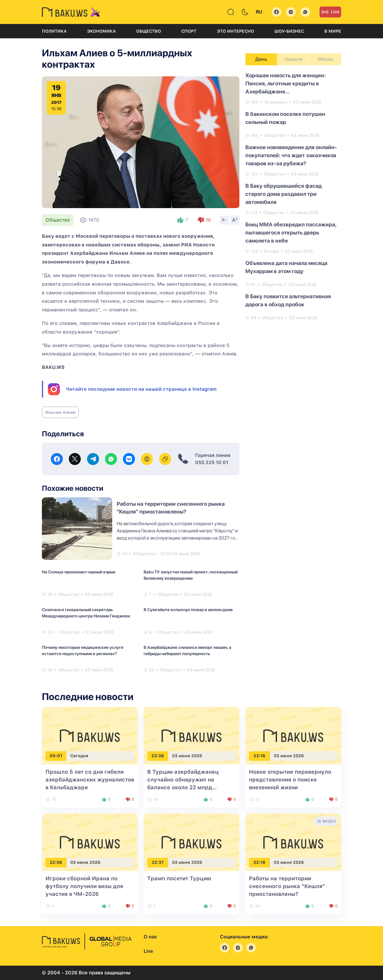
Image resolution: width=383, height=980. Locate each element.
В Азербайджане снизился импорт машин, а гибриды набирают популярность (187, 650)
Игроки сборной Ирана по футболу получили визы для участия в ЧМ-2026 (84, 886)
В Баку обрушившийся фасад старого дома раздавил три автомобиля (284, 194)
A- (224, 220)
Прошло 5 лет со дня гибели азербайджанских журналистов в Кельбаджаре (90, 780)
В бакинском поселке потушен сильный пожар (285, 118)
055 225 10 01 (212, 462)
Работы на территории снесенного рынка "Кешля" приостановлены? (287, 886)
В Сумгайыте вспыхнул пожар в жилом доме (188, 610)
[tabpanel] (293, 196)
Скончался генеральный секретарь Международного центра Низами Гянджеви (86, 613)
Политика (54, 31)
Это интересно (235, 31)
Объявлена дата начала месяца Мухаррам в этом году (286, 267)
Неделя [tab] (293, 59)
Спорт (189, 31)
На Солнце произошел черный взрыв (79, 572)
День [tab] (261, 59)
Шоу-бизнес (289, 31)
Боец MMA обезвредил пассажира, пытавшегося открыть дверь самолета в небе (291, 232)
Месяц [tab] (325, 59)
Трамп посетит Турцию (179, 878)
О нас (150, 937)
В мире (333, 31)
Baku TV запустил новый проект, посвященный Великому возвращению (191, 575)
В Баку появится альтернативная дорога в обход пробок (288, 300)
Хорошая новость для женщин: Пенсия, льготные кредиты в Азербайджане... (285, 83)
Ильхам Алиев (60, 412)
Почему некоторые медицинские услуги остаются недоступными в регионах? (83, 650)
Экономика (101, 31)
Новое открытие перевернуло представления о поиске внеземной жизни (290, 780)
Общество (149, 31)
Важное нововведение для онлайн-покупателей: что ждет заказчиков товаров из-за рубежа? (291, 155)
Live (330, 12)
